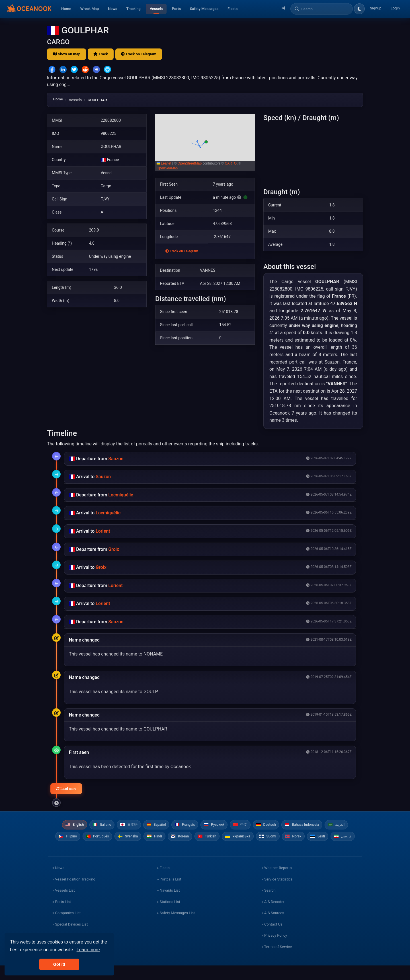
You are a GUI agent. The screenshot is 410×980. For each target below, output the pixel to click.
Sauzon (116, 459)
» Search (269, 905)
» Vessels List (64, 905)
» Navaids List (168, 905)
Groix (114, 549)
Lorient (103, 531)
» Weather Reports (277, 882)
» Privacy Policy (274, 950)
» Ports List (62, 916)
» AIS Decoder (273, 916)
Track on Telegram (139, 54)
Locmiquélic (121, 495)
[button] (205, 142)
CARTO (231, 163)
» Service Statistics (277, 893)
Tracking (134, 9)
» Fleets (163, 882)
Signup (376, 8)
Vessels (156, 9)
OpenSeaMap (167, 168)
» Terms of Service (277, 961)
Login (395, 8)
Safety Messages (204, 9)
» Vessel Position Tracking (74, 893)
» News (58, 882)
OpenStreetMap (189, 163)
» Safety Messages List (176, 927)
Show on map (66, 54)
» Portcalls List (169, 893)
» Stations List (168, 916)
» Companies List (66, 927)
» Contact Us (272, 939)
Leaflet (164, 163)
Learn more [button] (88, 950)
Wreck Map (90, 9)
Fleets (232, 9)
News (113, 9)
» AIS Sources (273, 927)
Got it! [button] (59, 964)
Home (66, 9)
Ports (176, 9)
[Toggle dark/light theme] (359, 9)
